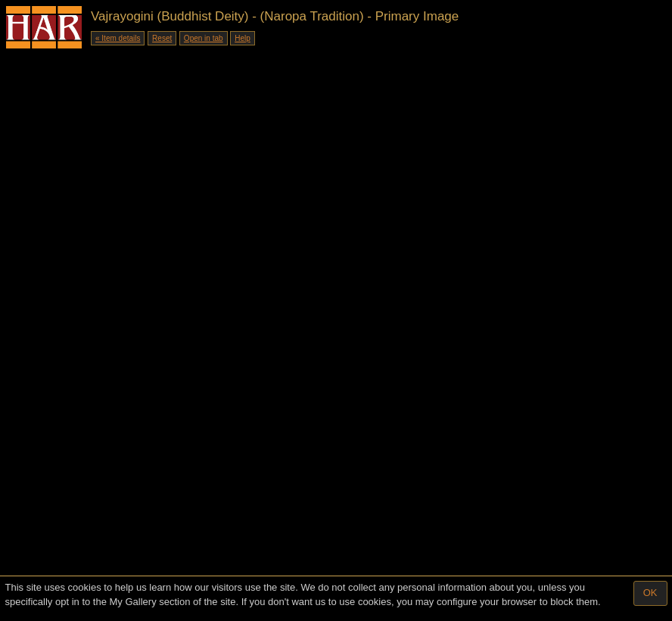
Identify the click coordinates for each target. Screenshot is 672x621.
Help (243, 38)
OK (650, 593)
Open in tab (204, 38)
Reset (162, 38)
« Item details (118, 38)
